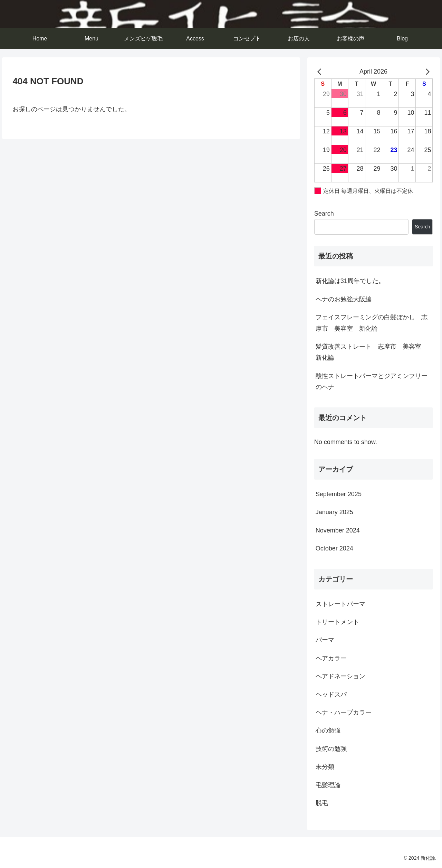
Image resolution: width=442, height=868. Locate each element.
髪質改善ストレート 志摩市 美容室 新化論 (372, 352)
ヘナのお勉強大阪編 (344, 299)
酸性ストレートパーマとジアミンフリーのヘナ (372, 381)
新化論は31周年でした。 (350, 281)
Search (324, 214)
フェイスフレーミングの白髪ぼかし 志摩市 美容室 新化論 (372, 323)
